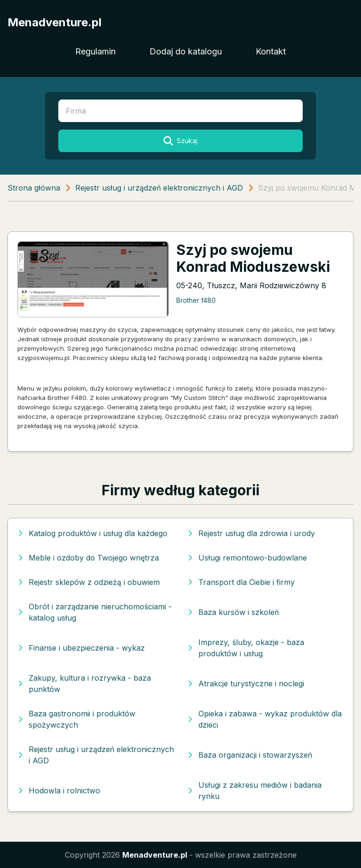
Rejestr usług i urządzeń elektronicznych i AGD (159, 188)
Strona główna (34, 188)
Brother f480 (196, 300)
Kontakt (271, 51)
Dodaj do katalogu (186, 51)
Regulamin (95, 51)
